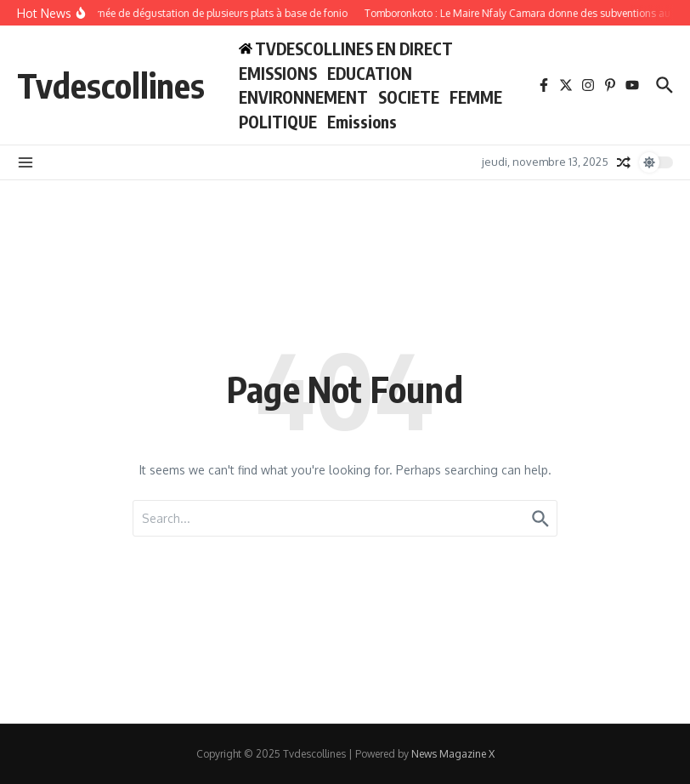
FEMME (476, 97)
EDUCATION (370, 73)
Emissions (362, 122)
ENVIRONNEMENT (303, 97)
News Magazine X (453, 754)
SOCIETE (409, 97)
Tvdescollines (111, 85)
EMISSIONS (278, 73)
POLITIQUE (278, 122)
